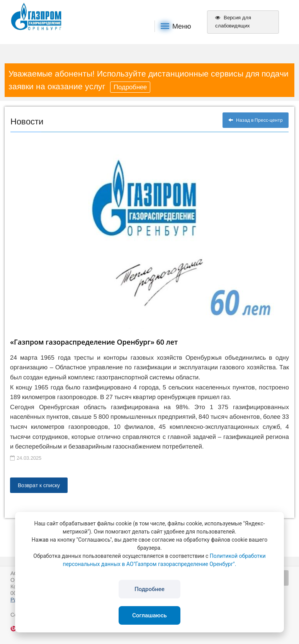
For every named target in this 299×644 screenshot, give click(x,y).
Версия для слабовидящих (233, 22)
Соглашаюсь (149, 615)
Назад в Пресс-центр (256, 120)
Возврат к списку (39, 485)
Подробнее (130, 87)
